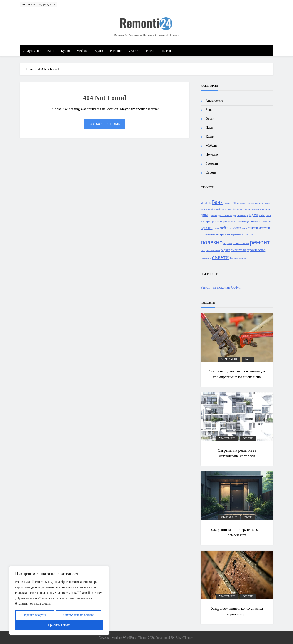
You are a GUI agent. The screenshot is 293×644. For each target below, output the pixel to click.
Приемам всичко (59, 625)
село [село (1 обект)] (203, 250)
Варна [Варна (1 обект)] (227, 203)
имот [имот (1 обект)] (268, 215)
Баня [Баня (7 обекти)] (217, 202)
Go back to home (104, 124)
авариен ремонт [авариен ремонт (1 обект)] (263, 203)
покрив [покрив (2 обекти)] (221, 234)
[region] (59, 601)
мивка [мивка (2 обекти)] (237, 228)
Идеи (150, 51)
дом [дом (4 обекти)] (204, 215)
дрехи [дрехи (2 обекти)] (213, 215)
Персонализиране (35, 615)
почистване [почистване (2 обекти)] (241, 243)
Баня (51, 51)
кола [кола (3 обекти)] (254, 221)
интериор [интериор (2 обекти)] (207, 221)
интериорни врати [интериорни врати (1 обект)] (224, 222)
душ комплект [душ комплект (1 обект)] (225, 215)
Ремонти (116, 51)
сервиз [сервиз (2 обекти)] (225, 250)
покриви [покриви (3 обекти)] (234, 234)
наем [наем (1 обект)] (244, 228)
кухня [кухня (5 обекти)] (206, 227)
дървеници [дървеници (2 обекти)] (241, 215)
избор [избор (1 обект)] (262, 215)
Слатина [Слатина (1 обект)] (250, 203)
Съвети (134, 51)
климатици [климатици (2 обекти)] (242, 221)
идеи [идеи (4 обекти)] (254, 215)
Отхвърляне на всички (78, 615)
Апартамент (32, 51)
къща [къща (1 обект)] (216, 228)
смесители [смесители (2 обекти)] (238, 250)
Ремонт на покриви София (221, 287)
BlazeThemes (184, 638)
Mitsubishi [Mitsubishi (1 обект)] (206, 203)
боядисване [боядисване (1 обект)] (238, 209)
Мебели (82, 51)
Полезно (166, 51)
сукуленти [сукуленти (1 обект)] (206, 258)
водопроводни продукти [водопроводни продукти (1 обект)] (257, 209)
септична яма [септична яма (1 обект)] (213, 250)
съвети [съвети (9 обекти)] (220, 257)
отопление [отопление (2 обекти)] (208, 234)
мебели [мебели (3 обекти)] (226, 228)
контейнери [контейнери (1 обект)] (265, 222)
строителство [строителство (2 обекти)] (256, 250)
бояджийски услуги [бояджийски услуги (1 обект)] (222, 209)
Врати (99, 51)
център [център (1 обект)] (243, 258)
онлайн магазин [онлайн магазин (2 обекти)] (259, 228)
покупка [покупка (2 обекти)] (248, 234)
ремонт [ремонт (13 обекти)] (260, 242)
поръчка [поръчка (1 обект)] (228, 243)
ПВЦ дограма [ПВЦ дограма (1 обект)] (238, 203)
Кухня (65, 51)
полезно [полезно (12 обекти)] (212, 242)
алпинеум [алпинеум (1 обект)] (206, 209)
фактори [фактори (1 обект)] (234, 258)
